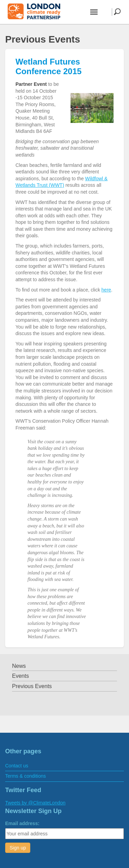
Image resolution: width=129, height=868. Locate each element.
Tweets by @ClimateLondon (35, 803)
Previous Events (32, 686)
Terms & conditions (25, 776)
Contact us (17, 766)
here (106, 290)
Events (20, 676)
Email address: (22, 823)
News (19, 666)
